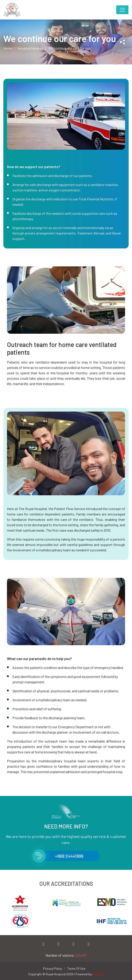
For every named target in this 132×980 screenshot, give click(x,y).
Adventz (98, 974)
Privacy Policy (53, 968)
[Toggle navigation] (122, 10)
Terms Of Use (76, 968)
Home (8, 48)
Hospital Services (30, 48)
